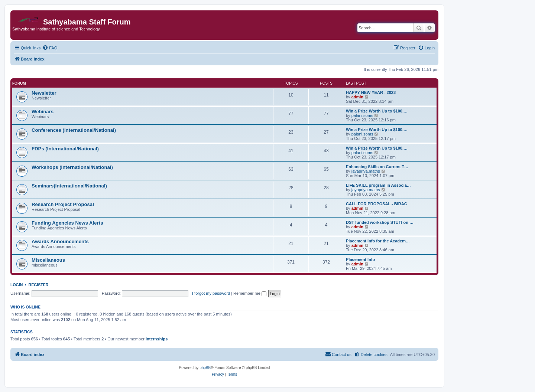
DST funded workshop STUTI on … (380, 222)
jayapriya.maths (366, 171)
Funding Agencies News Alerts (67, 223)
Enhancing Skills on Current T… (377, 167)
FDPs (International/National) (65, 149)
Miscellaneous (48, 260)
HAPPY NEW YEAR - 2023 (371, 92)
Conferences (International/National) (74, 130)
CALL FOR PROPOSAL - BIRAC (377, 204)
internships (157, 339)
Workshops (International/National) (72, 167)
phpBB (205, 368)
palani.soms (362, 115)
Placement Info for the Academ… (378, 241)
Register (39, 285)
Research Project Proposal (63, 204)
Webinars (43, 112)
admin (357, 97)
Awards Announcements (60, 241)
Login (17, 285)
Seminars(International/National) (69, 186)
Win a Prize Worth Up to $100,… (377, 111)
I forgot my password (211, 293)
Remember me (250, 293)
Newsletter (44, 93)
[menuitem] (50, 48)
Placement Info (360, 259)
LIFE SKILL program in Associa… (378, 185)
